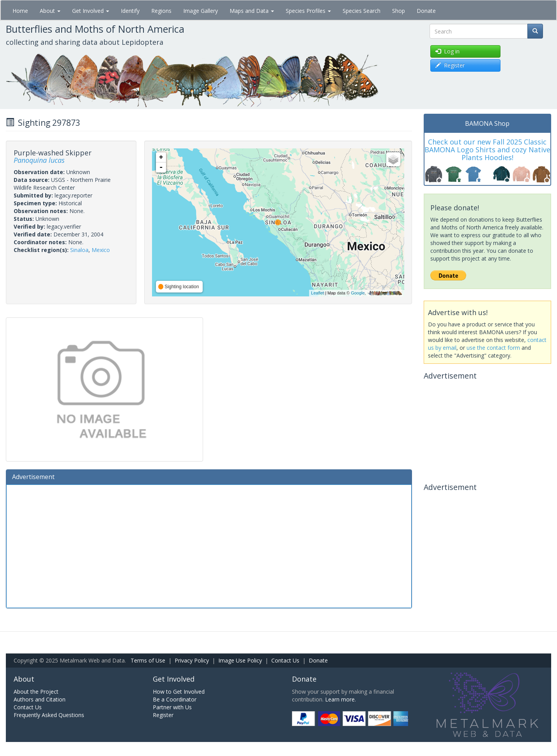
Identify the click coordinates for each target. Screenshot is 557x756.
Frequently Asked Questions (49, 715)
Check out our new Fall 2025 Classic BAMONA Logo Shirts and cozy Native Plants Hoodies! (487, 150)
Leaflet (317, 293)
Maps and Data (252, 11)
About (50, 11)
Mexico (101, 250)
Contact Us (285, 660)
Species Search (362, 11)
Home (20, 11)
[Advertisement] (209, 545)
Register (163, 715)
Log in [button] (447, 51)
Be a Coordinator (175, 699)
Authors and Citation (40, 699)
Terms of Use (148, 660)
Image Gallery (201, 11)
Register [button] (450, 65)
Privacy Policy (192, 660)
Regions (161, 11)
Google (358, 293)
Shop (399, 11)
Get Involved (91, 11)
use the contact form (493, 348)
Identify (130, 11)
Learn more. (340, 699)
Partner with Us (172, 707)
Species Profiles (308, 11)
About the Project (36, 692)
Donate (426, 11)
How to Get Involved (179, 692)
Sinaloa (79, 250)
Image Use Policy (240, 660)
